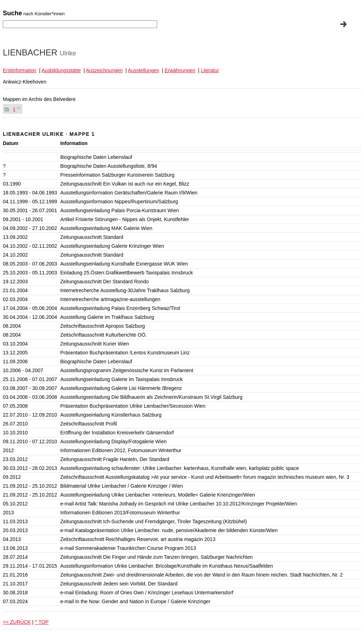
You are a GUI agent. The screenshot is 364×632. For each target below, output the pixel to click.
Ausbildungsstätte (61, 70)
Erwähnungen (180, 70)
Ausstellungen (144, 70)
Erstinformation (20, 70)
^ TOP (42, 622)
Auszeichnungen (105, 70)
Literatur (210, 70)
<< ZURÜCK (17, 622)
